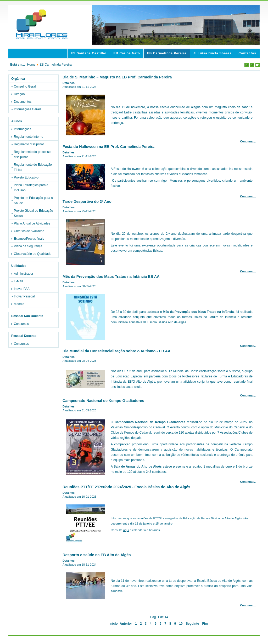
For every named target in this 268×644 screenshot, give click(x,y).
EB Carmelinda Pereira (167, 53)
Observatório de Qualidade (33, 254)
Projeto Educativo (26, 177)
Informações (23, 129)
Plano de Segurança (28, 246)
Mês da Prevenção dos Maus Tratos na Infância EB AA (111, 277)
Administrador (24, 274)
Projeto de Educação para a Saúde (33, 200)
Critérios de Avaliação (29, 231)
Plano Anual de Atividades (32, 223)
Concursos (21, 324)
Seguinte (192, 624)
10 (181, 624)
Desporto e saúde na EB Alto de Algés (97, 555)
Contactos (247, 53)
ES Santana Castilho (89, 53)
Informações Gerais (28, 109)
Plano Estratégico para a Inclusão (31, 188)
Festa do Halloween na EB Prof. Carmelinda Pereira (108, 147)
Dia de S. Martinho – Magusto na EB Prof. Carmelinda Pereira (117, 77)
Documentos (23, 102)
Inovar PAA (22, 289)
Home (31, 65)
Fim (205, 624)
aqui (126, 530)
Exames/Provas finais (29, 239)
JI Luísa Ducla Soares (212, 53)
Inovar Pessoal (24, 296)
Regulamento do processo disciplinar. (32, 154)
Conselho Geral (25, 87)
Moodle (19, 304)
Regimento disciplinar (29, 144)
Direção (19, 94)
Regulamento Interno (29, 137)
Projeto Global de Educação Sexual (33, 213)
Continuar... (248, 141)
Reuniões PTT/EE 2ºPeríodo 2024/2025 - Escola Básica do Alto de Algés (126, 487)
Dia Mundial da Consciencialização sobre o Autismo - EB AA (116, 351)
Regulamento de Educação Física (33, 167)
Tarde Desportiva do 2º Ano (87, 202)
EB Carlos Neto (127, 53)
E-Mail (18, 281)
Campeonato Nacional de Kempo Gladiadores (103, 401)
